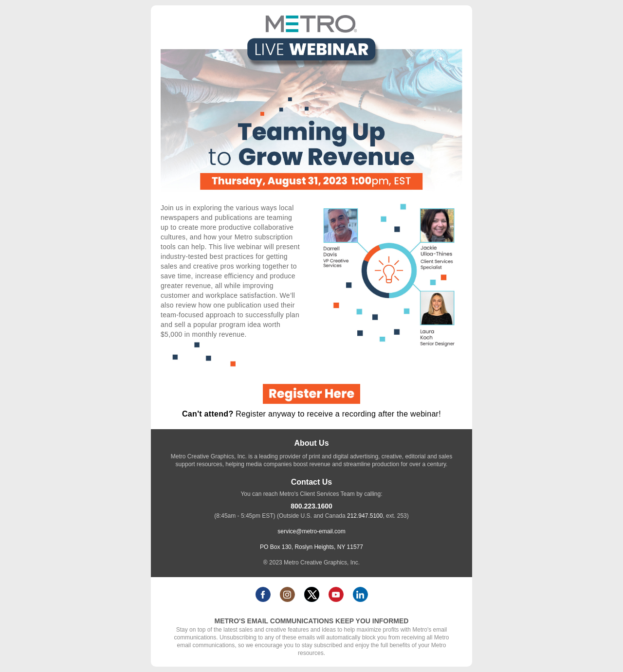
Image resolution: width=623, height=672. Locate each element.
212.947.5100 (365, 516)
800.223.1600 (311, 506)
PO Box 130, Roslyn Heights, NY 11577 (311, 547)
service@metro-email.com (311, 531)
